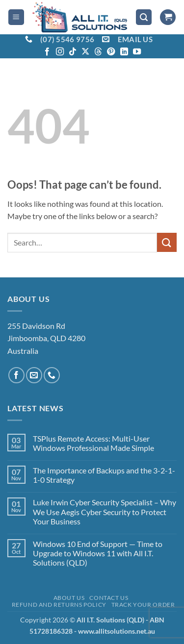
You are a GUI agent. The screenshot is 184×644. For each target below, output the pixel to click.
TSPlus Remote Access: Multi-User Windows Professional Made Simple (93, 443)
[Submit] (167, 242)
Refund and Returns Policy (59, 605)
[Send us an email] (34, 375)
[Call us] (52, 375)
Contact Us (109, 598)
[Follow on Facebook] (47, 52)
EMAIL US (135, 39)
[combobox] (82, 243)
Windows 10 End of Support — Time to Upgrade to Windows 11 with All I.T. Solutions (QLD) (98, 553)
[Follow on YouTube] (137, 52)
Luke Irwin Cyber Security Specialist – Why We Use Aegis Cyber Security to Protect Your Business (105, 511)
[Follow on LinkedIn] (124, 52)
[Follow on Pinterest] (111, 52)
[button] (16, 17)
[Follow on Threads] (98, 52)
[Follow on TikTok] (73, 52)
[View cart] (168, 17)
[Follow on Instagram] (60, 52)
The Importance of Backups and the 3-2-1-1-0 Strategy (104, 475)
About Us (69, 598)
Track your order (143, 605)
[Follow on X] (85, 52)
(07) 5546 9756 (67, 39)
